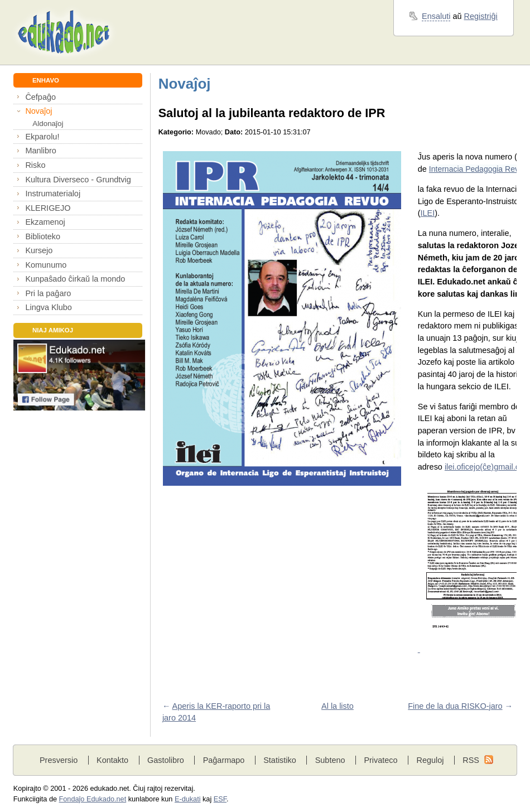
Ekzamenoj (45, 222)
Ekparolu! (42, 137)
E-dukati (188, 799)
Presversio (59, 760)
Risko (35, 165)
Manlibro (40, 151)
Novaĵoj (38, 111)
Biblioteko (43, 236)
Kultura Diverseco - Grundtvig (78, 180)
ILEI (428, 213)
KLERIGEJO (48, 208)
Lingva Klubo (48, 307)
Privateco (380, 760)
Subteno (330, 760)
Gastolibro (166, 760)
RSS (471, 760)
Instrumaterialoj (53, 194)
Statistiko (280, 760)
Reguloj (430, 760)
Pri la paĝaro (48, 293)
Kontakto (112, 760)
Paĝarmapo (224, 760)
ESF (220, 799)
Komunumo (46, 265)
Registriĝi (481, 16)
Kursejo (39, 250)
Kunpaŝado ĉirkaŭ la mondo (75, 279)
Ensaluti (436, 16)
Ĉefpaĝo (40, 97)
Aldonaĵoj (48, 124)
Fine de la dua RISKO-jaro (455, 706)
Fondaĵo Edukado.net (93, 799)
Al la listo (338, 706)
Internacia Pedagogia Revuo (478, 169)
